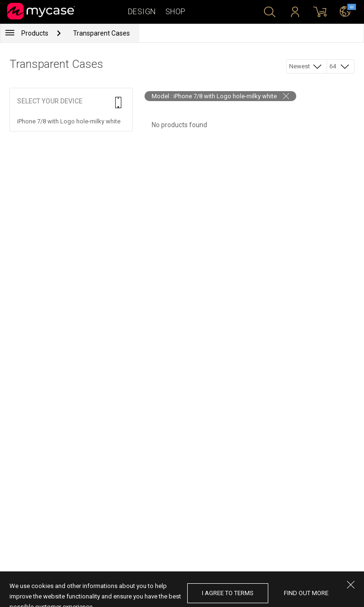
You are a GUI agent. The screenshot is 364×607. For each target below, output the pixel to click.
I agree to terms (228, 593)
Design (142, 12)
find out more (306, 593)
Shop (176, 12)
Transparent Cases (101, 33)
